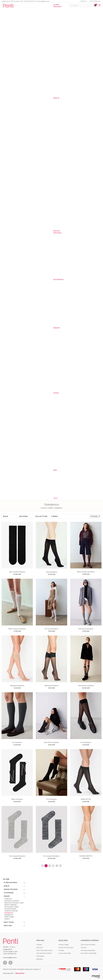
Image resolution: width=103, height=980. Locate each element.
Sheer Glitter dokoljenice (86, 629)
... (53, 866)
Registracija (95, 1)
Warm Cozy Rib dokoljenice (17, 572)
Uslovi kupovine (65, 954)
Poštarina (40, 956)
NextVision (20, 973)
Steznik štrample (10, 909)
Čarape (55, 328)
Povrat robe (64, 945)
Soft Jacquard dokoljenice (17, 856)
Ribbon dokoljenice (17, 799)
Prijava (83, 1)
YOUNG (55, 393)
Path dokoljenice (51, 799)
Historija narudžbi (88, 951)
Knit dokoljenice (17, 742)
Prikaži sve (8, 899)
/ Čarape (50, 508)
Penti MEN (8, 926)
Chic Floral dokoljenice (51, 629)
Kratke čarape (9, 917)
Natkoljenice (9, 915)
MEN (55, 470)
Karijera (39, 959)
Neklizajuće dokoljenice (17, 686)
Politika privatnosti (44, 954)
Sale (55, 498)
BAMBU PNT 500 (86, 799)
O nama (39, 945)
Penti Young (9, 922)
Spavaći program (55, 232)
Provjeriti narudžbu (89, 954)
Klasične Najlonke (11, 905)
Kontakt (40, 948)
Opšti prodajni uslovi (45, 951)
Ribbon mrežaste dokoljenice (86, 572)
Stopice (7, 919)
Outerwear (55, 280)
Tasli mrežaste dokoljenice (86, 686)
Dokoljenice (9, 913)
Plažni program (55, 6)
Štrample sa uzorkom (12, 901)
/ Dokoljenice (58, 508)
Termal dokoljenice (51, 572)
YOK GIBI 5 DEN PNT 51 (86, 856)
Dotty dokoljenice (86, 742)
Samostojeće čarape (12, 907)
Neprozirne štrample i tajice (14, 903)
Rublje (55, 98)
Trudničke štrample (11, 911)
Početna (44, 508)
